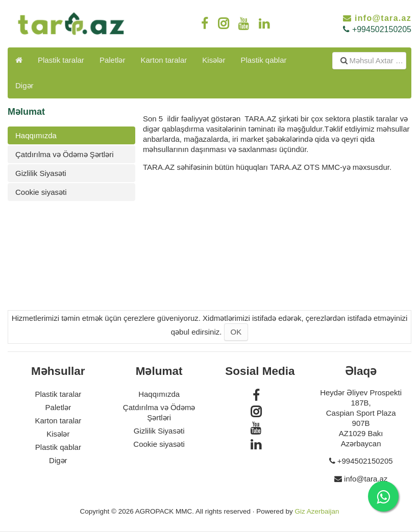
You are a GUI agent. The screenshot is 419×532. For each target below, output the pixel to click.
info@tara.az (383, 18)
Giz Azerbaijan (317, 511)
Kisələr (214, 60)
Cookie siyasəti (41, 192)
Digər (24, 85)
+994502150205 (382, 29)
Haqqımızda (36, 135)
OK (236, 332)
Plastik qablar (263, 60)
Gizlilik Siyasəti (41, 173)
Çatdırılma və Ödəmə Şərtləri (65, 154)
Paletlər (113, 60)
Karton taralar (164, 60)
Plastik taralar (61, 60)
